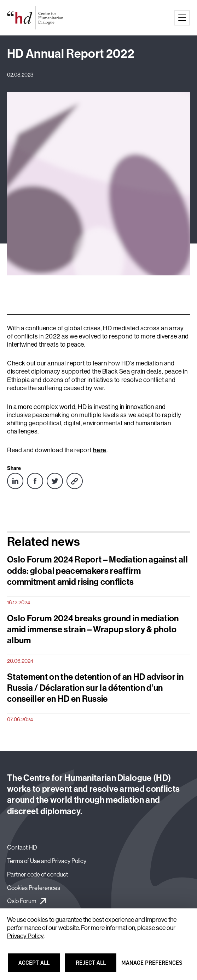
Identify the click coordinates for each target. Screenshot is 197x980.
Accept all (38, 966)
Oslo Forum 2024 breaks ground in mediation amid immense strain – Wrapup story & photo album (93, 629)
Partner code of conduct (37, 874)
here (100, 450)
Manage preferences (152, 966)
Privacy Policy (25, 936)
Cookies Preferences (34, 888)
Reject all (95, 966)
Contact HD (22, 847)
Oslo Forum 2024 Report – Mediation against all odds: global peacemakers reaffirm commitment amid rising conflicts (97, 570)
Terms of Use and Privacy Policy (47, 861)
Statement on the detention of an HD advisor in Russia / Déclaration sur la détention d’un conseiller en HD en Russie (95, 688)
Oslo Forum (22, 901)
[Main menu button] (182, 18)
